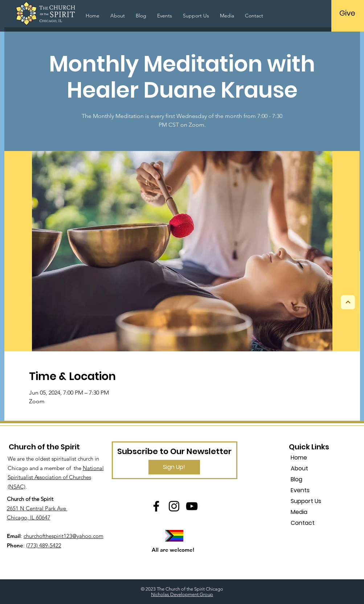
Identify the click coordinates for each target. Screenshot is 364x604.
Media (299, 512)
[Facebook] (156, 506)
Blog (296, 479)
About (299, 468)
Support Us (306, 501)
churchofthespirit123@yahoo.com (64, 536)
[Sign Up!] (174, 467)
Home (299, 458)
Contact (303, 523)
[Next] (348, 302)
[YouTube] (192, 506)
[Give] (347, 13)
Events (300, 490)
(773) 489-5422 (44, 545)
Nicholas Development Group (182, 594)
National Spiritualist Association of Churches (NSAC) (56, 477)
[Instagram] (174, 506)
